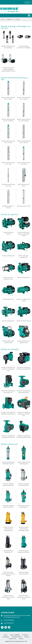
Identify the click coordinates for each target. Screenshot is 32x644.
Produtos (25, 635)
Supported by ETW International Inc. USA (16, 641)
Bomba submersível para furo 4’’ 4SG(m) (24, 142)
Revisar (21, 639)
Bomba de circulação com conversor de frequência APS (8, 369)
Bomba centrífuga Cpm (8, 256)
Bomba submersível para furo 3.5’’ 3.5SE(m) (8, 120)
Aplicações (6, 637)
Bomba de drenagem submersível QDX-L (24, 485)
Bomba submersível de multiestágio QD (24, 463)
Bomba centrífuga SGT (8, 321)
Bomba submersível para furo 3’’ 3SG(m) (24, 98)
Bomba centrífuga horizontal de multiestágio (24, 47)
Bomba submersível (9, 444)
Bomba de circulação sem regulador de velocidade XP (8, 413)
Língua (28, 2)
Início (2, 19)
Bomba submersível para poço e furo (14, 79)
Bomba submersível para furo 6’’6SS (8, 185)
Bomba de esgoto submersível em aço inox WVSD (24, 597)
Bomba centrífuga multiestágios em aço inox (16, 27)
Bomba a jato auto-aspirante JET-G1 (8, 278)
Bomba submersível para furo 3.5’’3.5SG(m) (24, 120)
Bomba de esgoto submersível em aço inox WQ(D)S (8, 574)
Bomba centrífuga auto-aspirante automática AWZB (24, 234)
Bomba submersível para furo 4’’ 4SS (8, 163)
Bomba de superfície (10, 214)
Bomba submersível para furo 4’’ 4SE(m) (8, 142)
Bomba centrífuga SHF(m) (24, 321)
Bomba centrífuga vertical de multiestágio (8, 47)
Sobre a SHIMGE (15, 635)
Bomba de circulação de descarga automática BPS (24, 368)
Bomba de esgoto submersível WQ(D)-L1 (24, 551)
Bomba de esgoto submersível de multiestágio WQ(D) (24, 529)
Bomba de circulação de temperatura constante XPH (24, 414)
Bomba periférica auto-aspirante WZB (8, 342)
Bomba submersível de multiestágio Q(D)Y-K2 (8, 463)
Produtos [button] (9, 19)
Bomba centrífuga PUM (24, 277)
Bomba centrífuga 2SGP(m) (8, 233)
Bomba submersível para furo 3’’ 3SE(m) (8, 98)
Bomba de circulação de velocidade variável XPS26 (24, 437)
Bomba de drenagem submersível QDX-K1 (8, 485)
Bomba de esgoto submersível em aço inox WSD (8, 597)
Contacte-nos (8, 613)
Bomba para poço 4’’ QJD (24, 206)
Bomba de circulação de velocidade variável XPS (8, 437)
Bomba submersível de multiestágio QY (24, 506)
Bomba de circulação (10, 349)
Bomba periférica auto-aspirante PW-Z (24, 342)
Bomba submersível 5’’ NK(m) (24, 185)
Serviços (27, 637)
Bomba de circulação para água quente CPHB (24, 392)
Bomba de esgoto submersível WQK (24, 573)
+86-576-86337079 (9, 623)
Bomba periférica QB (8, 299)
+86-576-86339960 (9, 620)
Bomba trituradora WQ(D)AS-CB (8, 551)
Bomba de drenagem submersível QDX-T (8, 506)
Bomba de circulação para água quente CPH (8, 392)
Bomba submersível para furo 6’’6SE (24, 163)
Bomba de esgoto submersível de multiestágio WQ (8, 529)
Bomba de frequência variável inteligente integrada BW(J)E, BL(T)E (8, 69)
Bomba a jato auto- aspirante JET (24, 257)
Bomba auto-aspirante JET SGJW (24, 300)
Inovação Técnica (17, 637)
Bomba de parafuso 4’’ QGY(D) (8, 207)
